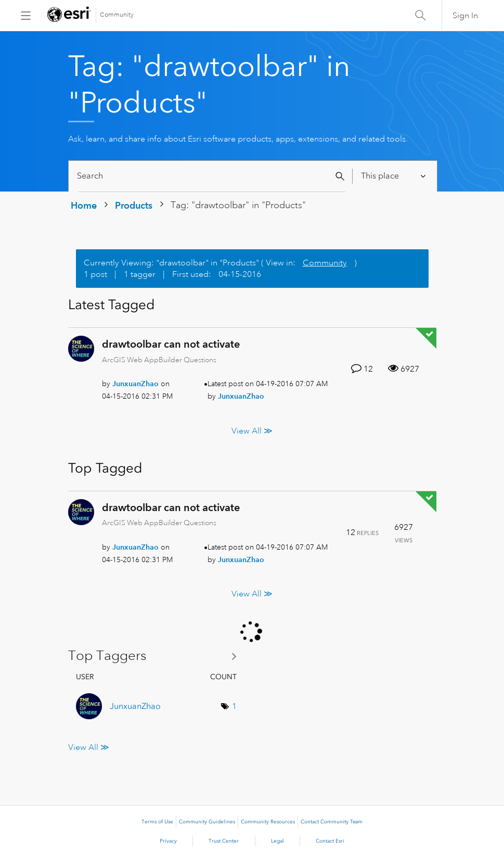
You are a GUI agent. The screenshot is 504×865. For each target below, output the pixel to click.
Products (134, 205)
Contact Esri (330, 841)
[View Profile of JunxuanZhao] (135, 384)
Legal (277, 841)
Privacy (168, 841)
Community (117, 15)
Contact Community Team (332, 822)
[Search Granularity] (394, 176)
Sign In (465, 16)
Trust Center (224, 841)
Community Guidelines (207, 822)
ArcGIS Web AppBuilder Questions (159, 360)
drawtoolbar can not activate (171, 344)
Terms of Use (157, 822)
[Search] (212, 176)
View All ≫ (252, 430)
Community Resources (268, 822)
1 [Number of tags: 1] (234, 706)
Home (84, 205)
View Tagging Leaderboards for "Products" (156, 656)
